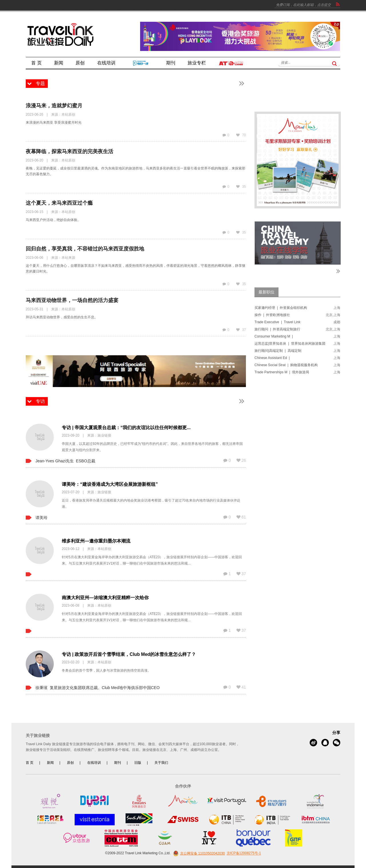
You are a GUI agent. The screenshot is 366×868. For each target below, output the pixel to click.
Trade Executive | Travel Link (278, 322)
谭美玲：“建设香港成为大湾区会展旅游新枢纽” (110, 484)
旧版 (138, 763)
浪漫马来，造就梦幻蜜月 (54, 106)
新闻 (50, 763)
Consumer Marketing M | (274, 336)
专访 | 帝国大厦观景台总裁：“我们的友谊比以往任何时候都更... (126, 428)
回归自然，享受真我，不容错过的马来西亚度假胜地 (85, 249)
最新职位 (266, 292)
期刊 (118, 763)
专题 (40, 83)
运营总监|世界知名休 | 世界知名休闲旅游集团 (290, 344)
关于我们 (161, 763)
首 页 (30, 763)
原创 (70, 763)
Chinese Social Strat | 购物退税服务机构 (286, 365)
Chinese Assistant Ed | (273, 358)
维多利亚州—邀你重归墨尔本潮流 (96, 541)
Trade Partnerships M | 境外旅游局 (282, 372)
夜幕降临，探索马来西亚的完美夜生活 (69, 151)
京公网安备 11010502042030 (198, 853)
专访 (40, 401)
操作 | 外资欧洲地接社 (272, 315)
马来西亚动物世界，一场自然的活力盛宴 (72, 300)
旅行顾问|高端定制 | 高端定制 (278, 351)
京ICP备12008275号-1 (244, 853)
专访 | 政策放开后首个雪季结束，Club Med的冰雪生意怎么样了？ (129, 654)
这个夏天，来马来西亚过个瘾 (59, 203)
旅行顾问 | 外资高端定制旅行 (277, 329)
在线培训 (94, 763)
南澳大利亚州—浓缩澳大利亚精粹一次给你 (105, 598)
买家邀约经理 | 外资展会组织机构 (281, 308)
